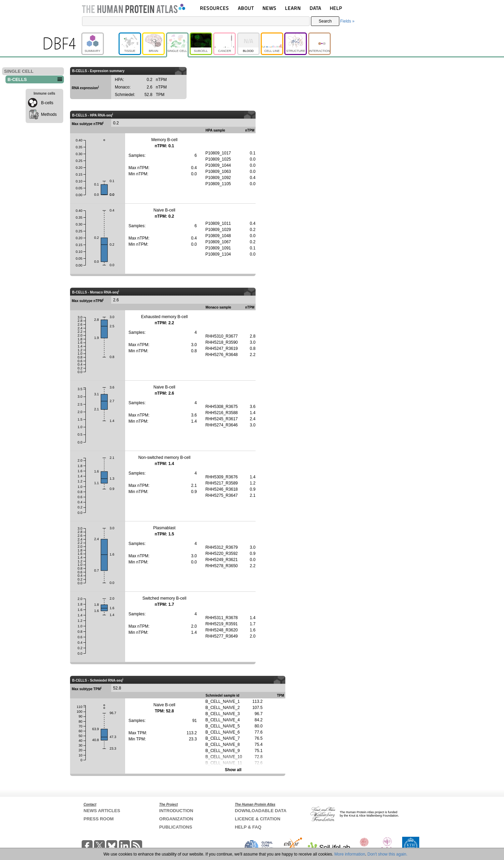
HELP (336, 8)
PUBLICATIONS (176, 827)
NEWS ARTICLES (102, 811)
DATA (315, 8)
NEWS (269, 8)
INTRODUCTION (176, 811)
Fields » (347, 21)
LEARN (293, 8)
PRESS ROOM (99, 819)
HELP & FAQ (248, 827)
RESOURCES (214, 8)
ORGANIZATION (176, 819)
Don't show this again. (387, 854)
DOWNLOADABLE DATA (261, 811)
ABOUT (246, 8)
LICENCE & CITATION (257, 819)
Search (325, 21)
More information (350, 854)
